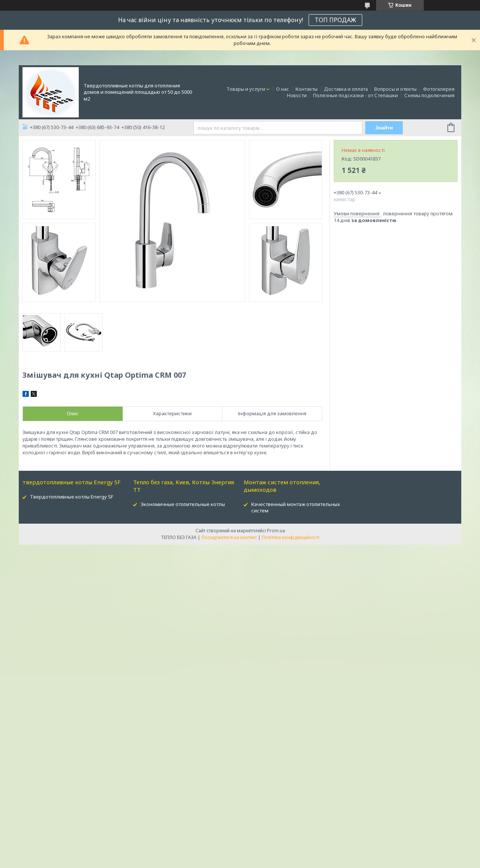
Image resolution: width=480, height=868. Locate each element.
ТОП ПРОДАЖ (335, 20)
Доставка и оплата (346, 89)
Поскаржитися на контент (229, 537)
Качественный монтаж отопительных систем (296, 507)
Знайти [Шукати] (384, 128)
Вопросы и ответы (395, 89)
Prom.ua (276, 531)
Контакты (307, 89)
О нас (283, 89)
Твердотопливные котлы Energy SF (72, 497)
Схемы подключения (429, 95)
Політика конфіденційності (291, 537)
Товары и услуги (246, 89)
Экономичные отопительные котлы (183, 504)
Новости (297, 95)
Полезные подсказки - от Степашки (355, 95)
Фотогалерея (439, 89)
